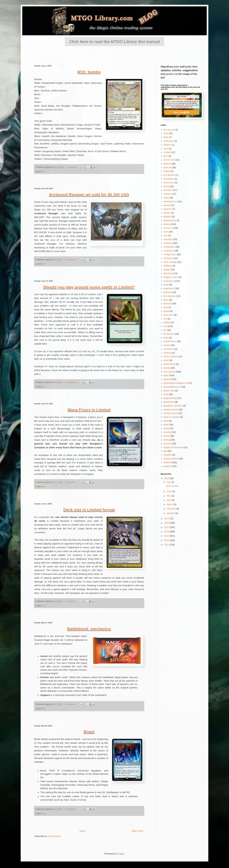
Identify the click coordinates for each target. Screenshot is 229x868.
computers (169, 251)
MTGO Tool (169, 160)
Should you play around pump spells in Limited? (89, 287)
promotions (169, 402)
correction (168, 258)
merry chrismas (171, 356)
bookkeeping (170, 220)
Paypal (167, 171)
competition (169, 247)
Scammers (169, 183)
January (171, 513)
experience (169, 288)
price (166, 394)
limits (166, 338)
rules (166, 421)
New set (168, 167)
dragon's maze (171, 277)
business (168, 228)
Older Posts (137, 831)
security (167, 432)
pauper (167, 379)
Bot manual (169, 130)
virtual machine (171, 459)
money (167, 368)
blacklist (167, 217)
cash (166, 232)
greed (166, 311)
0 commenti (70, 260)
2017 (167, 519)
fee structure (170, 296)
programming (170, 398)
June (169, 491)
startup (167, 440)
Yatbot (167, 198)
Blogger (120, 854)
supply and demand (173, 447)
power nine (169, 391)
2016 (167, 523)
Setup (166, 186)
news (166, 375)
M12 (166, 156)
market (167, 345)
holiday (167, 322)
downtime (168, 273)
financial (168, 304)
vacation (168, 455)
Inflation (167, 145)
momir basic (169, 364)
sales (166, 425)
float (166, 307)
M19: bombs (89, 72)
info (44, 171)
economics (169, 281)
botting (167, 224)
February (171, 509)
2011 (167, 545)
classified (168, 239)
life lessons (169, 334)
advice (167, 205)
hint (165, 319)
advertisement (170, 202)
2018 (167, 478)
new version (169, 372)
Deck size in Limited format (89, 510)
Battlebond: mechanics (89, 629)
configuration (170, 254)
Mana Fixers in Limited (89, 410)
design (167, 270)
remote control (171, 413)
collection (168, 243)
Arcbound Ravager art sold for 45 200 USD (89, 195)
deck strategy (170, 262)
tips (165, 451)
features (168, 292)
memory (168, 353)
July (169, 482)
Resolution (169, 179)
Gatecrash (169, 141)
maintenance (170, 341)
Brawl (89, 732)
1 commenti (71, 167)
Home (82, 831)
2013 (167, 536)
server (167, 436)
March (170, 504)
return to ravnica (172, 417)
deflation (168, 266)
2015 (167, 527)
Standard (168, 190)
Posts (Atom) (54, 836)
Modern (167, 164)
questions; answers (173, 406)
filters (166, 300)
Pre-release (169, 175)
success (168, 444)
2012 (167, 540)
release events (171, 410)
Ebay (166, 137)
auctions (168, 209)
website (167, 462)
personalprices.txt (172, 387)
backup (167, 213)
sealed (167, 428)
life (165, 330)
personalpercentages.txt (175, 383)
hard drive (168, 315)
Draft (166, 133)
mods (166, 360)
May (169, 496)
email (166, 285)
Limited (167, 152)
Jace (166, 149)
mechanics (169, 349)
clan (166, 236)
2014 (167, 532)
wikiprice (168, 466)
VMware (168, 194)
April (169, 500)
